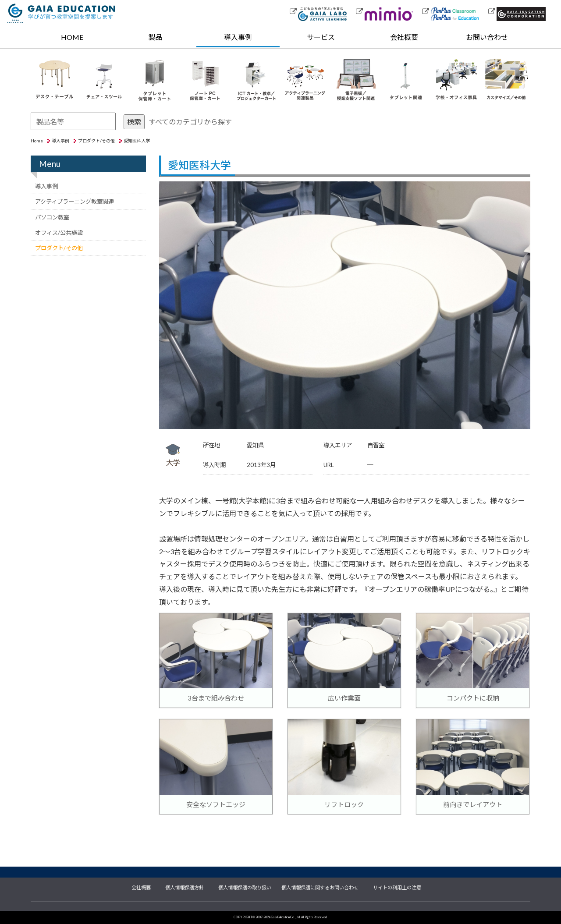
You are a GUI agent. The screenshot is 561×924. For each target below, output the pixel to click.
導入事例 (238, 37)
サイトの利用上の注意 (397, 887)
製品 (155, 37)
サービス (321, 37)
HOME (72, 37)
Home (37, 141)
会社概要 (404, 37)
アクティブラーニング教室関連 (75, 202)
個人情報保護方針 (185, 887)
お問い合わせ (487, 37)
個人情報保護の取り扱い (245, 887)
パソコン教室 (52, 217)
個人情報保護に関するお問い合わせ (320, 887)
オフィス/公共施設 (59, 233)
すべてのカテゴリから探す (190, 122)
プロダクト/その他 (96, 141)
